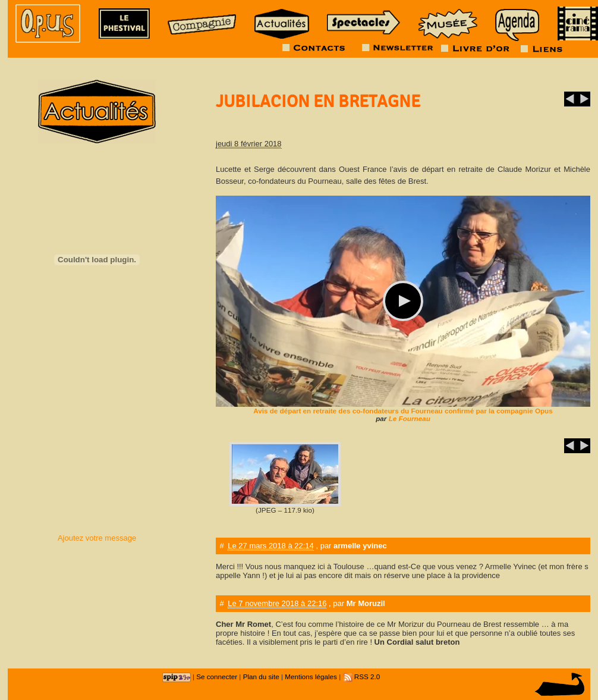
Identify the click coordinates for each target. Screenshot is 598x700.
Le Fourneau (410, 418)
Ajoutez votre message (97, 538)
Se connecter (217, 677)
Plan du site (261, 677)
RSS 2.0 (362, 677)
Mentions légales (311, 677)
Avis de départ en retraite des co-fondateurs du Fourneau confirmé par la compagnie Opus (403, 411)
